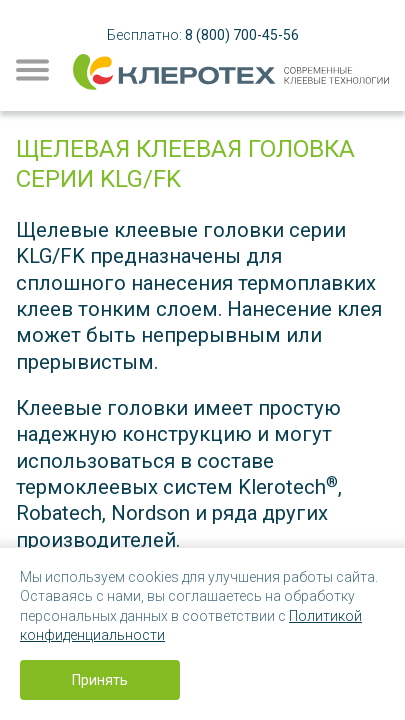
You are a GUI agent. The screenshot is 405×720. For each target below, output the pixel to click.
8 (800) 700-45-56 (242, 35)
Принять (100, 680)
